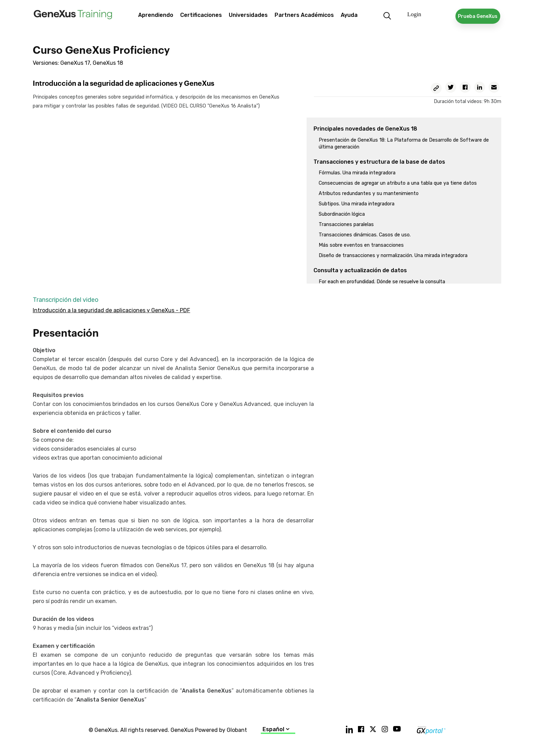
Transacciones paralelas (346, 224)
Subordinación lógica (342, 214)
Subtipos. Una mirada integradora (357, 204)
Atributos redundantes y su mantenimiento (369, 193)
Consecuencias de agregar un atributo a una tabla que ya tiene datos (398, 183)
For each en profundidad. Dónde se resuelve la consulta (382, 282)
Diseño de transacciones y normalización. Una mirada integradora (393, 256)
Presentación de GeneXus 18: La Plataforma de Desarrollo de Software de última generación (404, 144)
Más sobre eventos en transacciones (361, 245)
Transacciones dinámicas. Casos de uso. (365, 235)
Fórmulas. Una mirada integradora (357, 173)
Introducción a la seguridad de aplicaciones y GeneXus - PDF (111, 310)
